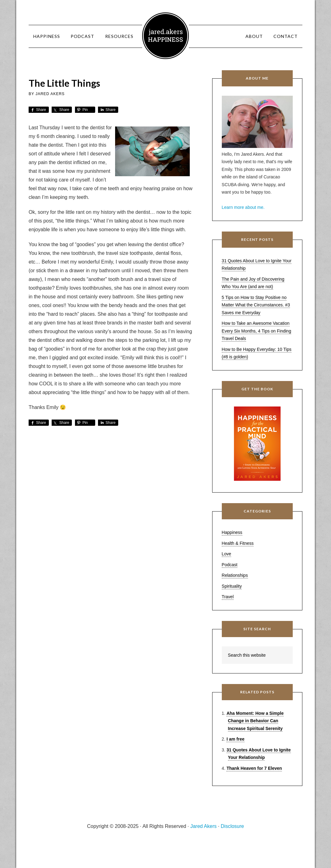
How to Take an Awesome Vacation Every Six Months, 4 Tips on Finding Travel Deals (256, 331)
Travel (228, 597)
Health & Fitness (238, 543)
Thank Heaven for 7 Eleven (254, 768)
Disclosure (233, 826)
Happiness (232, 532)
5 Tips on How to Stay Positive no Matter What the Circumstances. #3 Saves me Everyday (256, 305)
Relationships (235, 575)
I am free (235, 739)
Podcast (230, 565)
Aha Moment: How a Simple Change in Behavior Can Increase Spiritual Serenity (255, 721)
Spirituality (232, 586)
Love (226, 554)
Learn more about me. (243, 207)
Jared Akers (165, 36)
